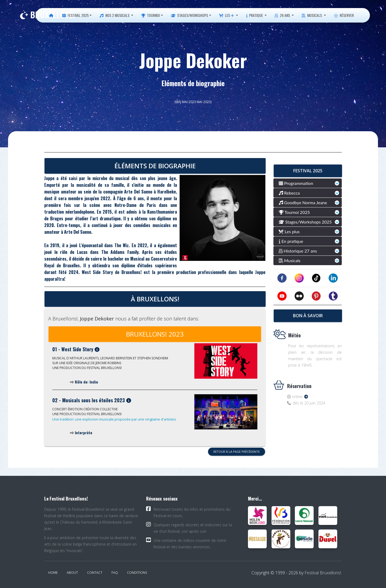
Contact (95, 573)
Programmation (296, 183)
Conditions (137, 573)
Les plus (289, 231)
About (72, 573)
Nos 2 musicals (115, 15)
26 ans (283, 15)
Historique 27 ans (298, 251)
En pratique (291, 241)
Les (227, 15)
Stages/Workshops (190, 15)
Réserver (344, 15)
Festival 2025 (75, 15)
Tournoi (151, 15)
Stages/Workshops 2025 (305, 222)
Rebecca (289, 193)
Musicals (312, 15)
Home (53, 573)
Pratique (255, 15)
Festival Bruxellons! (323, 573)
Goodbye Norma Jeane (303, 202)
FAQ (115, 573)
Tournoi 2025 (294, 212)
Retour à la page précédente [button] (237, 452)
